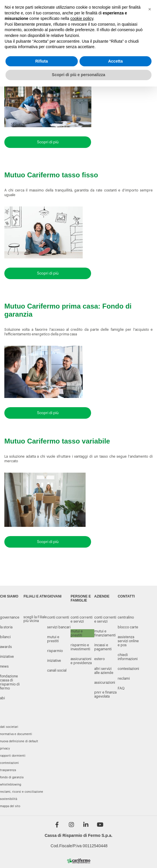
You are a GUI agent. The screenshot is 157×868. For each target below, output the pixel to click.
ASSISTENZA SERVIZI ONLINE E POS (128, 641)
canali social (57, 670)
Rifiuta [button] (42, 61)
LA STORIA (6, 627)
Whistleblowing (11, 785)
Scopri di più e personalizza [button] (78, 75)
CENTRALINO (126, 617)
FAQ (121, 688)
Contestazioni (9, 763)
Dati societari (9, 727)
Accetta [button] (116, 61)
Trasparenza (8, 770)
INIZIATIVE (7, 657)
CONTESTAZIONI (128, 669)
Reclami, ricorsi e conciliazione (22, 792)
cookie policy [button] (82, 18)
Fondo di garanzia (12, 777)
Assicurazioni (105, 683)
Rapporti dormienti (13, 756)
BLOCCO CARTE (128, 627)
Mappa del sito (10, 806)
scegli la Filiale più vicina (35, 619)
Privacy (5, 749)
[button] (149, 9)
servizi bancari (59, 627)
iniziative (54, 661)
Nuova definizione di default (19, 741)
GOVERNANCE (10, 617)
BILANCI (5, 637)
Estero (99, 659)
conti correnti (58, 617)
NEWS (4, 666)
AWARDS (6, 647)
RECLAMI (124, 679)
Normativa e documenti (16, 734)
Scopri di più (48, 142)
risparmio (55, 651)
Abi (2, 698)
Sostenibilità (9, 799)
